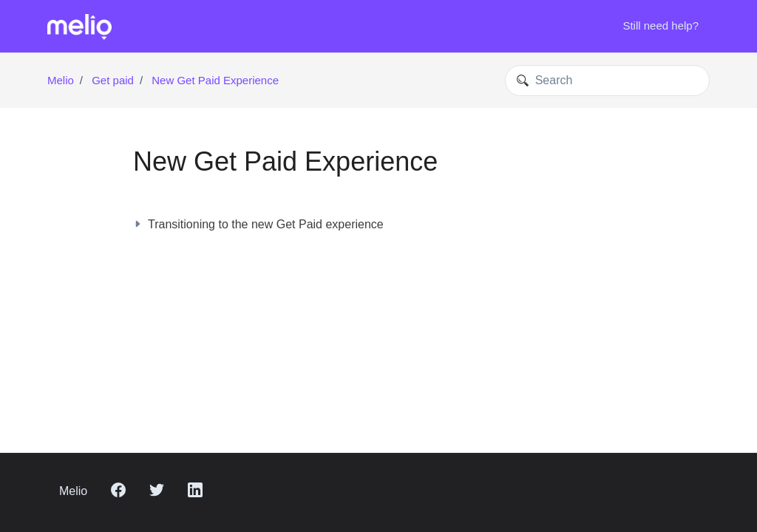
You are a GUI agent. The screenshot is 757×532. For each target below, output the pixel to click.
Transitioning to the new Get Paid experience (258, 224)
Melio (61, 80)
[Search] (607, 81)
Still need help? (661, 25)
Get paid (113, 80)
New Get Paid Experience (215, 80)
